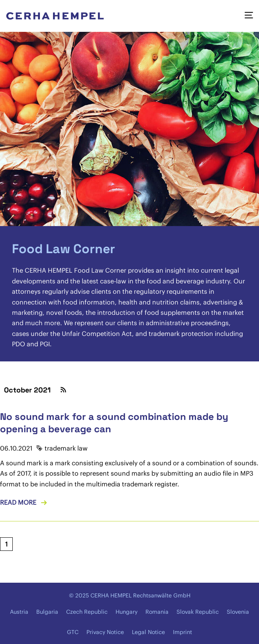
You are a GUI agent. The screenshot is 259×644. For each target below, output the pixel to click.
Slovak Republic (198, 612)
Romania (157, 612)
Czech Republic (87, 612)
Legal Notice (148, 632)
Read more (18, 502)
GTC (73, 632)
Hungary (127, 612)
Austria (19, 612)
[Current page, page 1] (6, 544)
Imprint (182, 632)
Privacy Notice (105, 632)
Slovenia (238, 612)
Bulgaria (47, 612)
